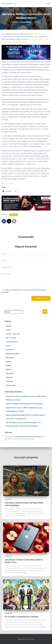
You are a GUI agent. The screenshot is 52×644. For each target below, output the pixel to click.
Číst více (23, 516)
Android (8, 330)
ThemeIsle (31, 639)
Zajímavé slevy (11, 385)
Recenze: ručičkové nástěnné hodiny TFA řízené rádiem (24, 404)
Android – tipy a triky (13, 334)
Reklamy (9, 369)
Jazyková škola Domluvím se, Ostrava (28, 437)
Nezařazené (10, 358)
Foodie (8, 346)
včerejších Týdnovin (37, 34)
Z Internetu (9, 381)
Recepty (8, 366)
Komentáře (14, 215)
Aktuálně (9, 326)
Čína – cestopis (11, 338)
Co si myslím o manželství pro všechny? (22, 617)
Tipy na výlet (10, 373)
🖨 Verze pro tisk (8, 183)
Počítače (9, 362)
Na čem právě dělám (13, 354)
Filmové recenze (11, 342)
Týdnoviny (9, 377)
